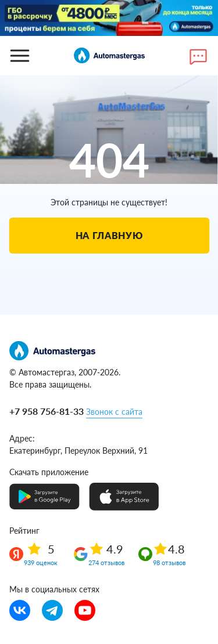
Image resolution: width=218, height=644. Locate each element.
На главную (109, 235)
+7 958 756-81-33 (47, 411)
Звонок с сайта (114, 412)
